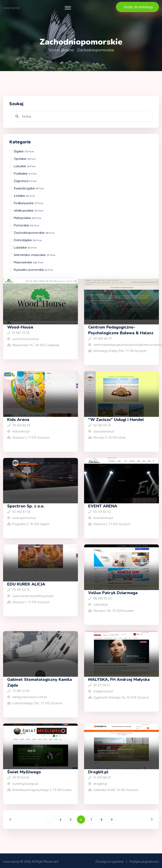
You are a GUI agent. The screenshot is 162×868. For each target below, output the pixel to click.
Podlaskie (25, 173)
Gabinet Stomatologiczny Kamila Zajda (39, 682)
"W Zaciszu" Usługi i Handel (116, 420)
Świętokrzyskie (29, 188)
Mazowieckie (29, 262)
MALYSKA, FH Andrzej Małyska (119, 680)
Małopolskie (28, 218)
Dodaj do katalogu (138, 7)
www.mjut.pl (11, 862)
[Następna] (147, 820)
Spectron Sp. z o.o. (26, 506)
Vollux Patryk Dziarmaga (113, 593)
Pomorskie (26, 225)
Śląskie (24, 151)
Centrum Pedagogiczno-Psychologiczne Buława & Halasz (121, 330)
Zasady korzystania (109, 862)
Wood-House (20, 327)
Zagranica (25, 181)
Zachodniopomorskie (34, 233)
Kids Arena (18, 420)
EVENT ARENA (103, 506)
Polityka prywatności (144, 862)
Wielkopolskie (29, 210)
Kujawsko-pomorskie (33, 270)
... (50, 820)
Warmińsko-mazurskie (35, 255)
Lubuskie (25, 166)
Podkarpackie (28, 203)
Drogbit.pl (98, 772)
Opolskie (25, 159)
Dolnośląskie (28, 240)
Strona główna (61, 50)
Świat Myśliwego (24, 772)
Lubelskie (25, 247)
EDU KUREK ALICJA (26, 584)
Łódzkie (24, 196)
